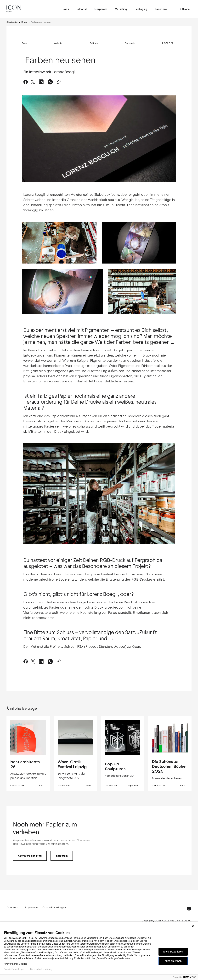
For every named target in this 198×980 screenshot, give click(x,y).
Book (66, 9)
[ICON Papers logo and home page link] (14, 9)
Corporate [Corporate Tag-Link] (130, 43)
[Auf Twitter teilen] (33, 82)
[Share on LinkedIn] (41, 661)
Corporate (101, 9)
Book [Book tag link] (41, 786)
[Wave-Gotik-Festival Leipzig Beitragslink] (75, 738)
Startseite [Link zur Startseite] (12, 22)
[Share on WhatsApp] (50, 82)
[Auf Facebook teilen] (26, 82)
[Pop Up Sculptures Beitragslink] (123, 738)
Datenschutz (13, 907)
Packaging (141, 9)
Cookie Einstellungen (54, 907)
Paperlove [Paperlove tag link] (133, 786)
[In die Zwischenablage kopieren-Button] (58, 82)
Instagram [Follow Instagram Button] (62, 856)
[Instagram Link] (189, 909)
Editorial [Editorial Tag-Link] (94, 43)
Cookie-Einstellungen (14, 969)
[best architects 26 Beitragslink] (28, 738)
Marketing (121, 9)
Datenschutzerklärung (41, 969)
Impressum (31, 907)
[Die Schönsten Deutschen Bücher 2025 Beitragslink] (170, 738)
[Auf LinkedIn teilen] (41, 82)
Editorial (82, 9)
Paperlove (161, 9)
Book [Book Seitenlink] (24, 22)
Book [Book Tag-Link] (24, 43)
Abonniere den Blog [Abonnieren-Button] (30, 856)
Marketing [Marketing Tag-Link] (58, 43)
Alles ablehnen (173, 961)
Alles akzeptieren (173, 952)
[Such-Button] (184, 9)
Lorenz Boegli (34, 195)
